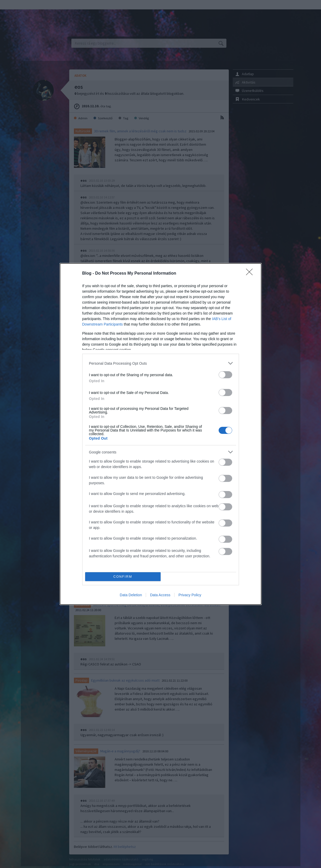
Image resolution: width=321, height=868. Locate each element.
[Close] (251, 274)
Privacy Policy (190, 595)
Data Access (160, 595)
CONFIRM (123, 577)
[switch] (225, 375)
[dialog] (161, 434)
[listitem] (161, 363)
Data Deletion (131, 595)
